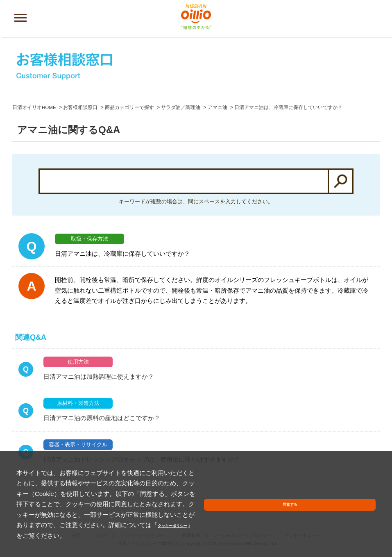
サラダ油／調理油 (181, 107)
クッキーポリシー (152, 535)
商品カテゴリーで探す (130, 107)
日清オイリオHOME (34, 107)
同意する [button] (356, 521)
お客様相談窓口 (81, 107)
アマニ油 (218, 107)
